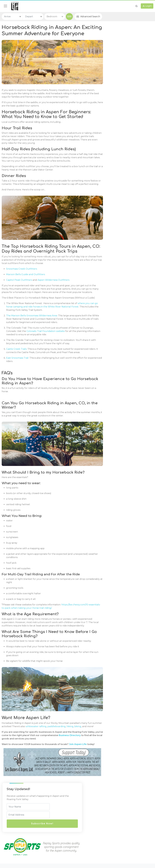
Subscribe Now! (123, 61)
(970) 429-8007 (54, 836)
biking (5, 754)
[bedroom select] (55, 17)
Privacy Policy (87, 828)
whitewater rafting (51, 751)
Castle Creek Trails (16, 370)
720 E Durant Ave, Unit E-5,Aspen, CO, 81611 (61, 829)
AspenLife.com (128, 855)
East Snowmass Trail (17, 382)
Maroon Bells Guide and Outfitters (26, 288)
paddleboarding (71, 751)
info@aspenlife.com (57, 842)
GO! (69, 16)
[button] (136, 6)
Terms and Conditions (91, 839)
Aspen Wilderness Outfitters (53, 294)
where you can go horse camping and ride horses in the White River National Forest (45, 327)
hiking (85, 751)
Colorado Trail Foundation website (57, 352)
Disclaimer (85, 833)
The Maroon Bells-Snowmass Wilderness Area (32, 336)
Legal (83, 822)
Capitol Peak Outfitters (19, 294)
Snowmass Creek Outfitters (22, 283)
